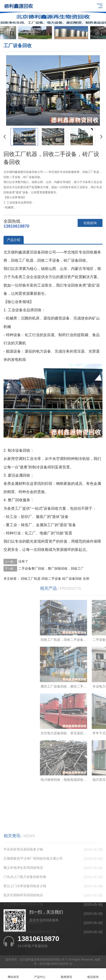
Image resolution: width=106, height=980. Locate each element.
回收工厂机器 (31, 579)
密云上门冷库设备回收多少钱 (25, 928)
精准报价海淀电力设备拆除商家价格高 (31, 956)
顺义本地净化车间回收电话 (23, 910)
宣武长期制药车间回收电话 (23, 965)
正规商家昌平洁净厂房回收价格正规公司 (33, 901)
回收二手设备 (51, 579)
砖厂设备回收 (72, 579)
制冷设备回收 (19, 450)
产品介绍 (14, 240)
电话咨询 (93, 974)
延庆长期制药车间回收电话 (23, 937)
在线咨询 (90, 223)
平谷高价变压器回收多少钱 (23, 892)
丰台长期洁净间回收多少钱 (23, 947)
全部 (86, 579)
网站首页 (13, 974)
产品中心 (40, 974)
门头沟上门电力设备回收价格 (25, 919)
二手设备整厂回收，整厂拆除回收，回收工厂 (51, 568)
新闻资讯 (66, 974)
